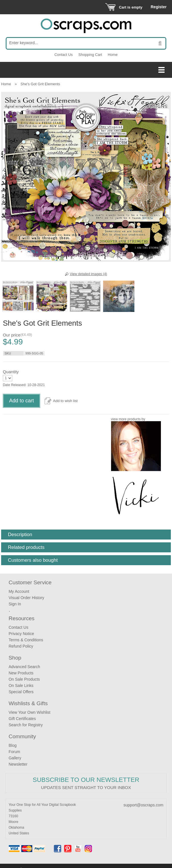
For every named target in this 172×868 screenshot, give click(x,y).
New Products (21, 673)
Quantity (11, 372)
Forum (14, 752)
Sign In (15, 604)
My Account (19, 591)
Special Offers (21, 692)
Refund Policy (21, 646)
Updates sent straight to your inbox (86, 787)
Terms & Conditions (26, 640)
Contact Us (64, 55)
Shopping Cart (90, 55)
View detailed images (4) (88, 274)
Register (159, 7)
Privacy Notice (21, 634)
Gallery (15, 758)
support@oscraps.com (144, 805)
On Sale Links (21, 686)
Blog (13, 745)
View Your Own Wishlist (29, 712)
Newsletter (18, 764)
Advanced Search (24, 667)
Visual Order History (26, 598)
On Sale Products (24, 679)
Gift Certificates (22, 719)
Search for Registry (26, 725)
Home (113, 55)
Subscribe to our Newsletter (86, 780)
